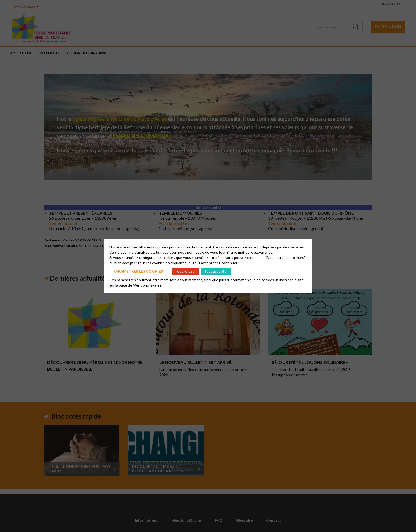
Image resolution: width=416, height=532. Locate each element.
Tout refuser (185, 271)
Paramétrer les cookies (138, 271)
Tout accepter (216, 271)
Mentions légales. (148, 285)
